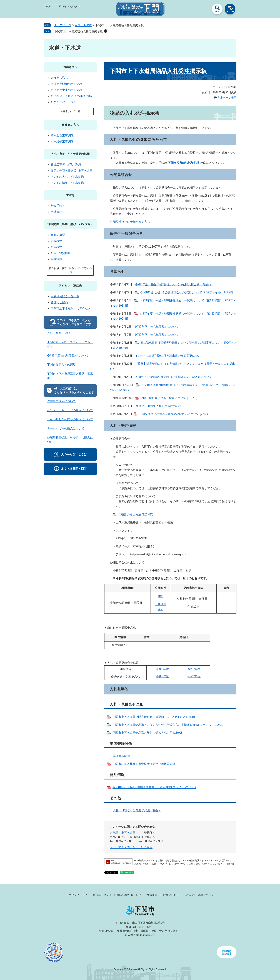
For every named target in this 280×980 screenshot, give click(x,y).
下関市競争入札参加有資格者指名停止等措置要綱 (144, 764)
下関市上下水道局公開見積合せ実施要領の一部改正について (174, 377)
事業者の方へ (70, 125)
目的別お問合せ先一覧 (65, 296)
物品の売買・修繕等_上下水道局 (72, 171)
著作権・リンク (102, 895)
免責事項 (152, 895)
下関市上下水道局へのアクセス (71, 308)
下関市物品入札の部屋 (61, 365)
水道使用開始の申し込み (66, 84)
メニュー (230, 10)
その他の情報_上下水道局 (67, 183)
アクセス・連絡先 (70, 286)
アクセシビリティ (77, 895)
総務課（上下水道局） (124, 833)
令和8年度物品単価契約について (68, 356)
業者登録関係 (121, 756)
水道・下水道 (83, 25)
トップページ (63, 25)
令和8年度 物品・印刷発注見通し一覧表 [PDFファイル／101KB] (154, 787)
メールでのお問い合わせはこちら (131, 847)
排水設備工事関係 (62, 142)
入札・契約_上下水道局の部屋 (70, 154)
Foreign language (68, 6)
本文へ (49, 6)
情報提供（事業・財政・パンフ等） (70, 224)
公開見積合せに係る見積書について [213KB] (169, 398)
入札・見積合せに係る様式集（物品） (137, 810)
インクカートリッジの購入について (70, 410)
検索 (217, 10)
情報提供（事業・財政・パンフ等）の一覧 (70, 270)
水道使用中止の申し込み (66, 90)
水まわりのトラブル (64, 102)
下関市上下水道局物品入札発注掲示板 (79, 31)
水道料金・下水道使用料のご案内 (72, 96)
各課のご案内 (59, 302)
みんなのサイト (204, 10)
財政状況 (56, 241)
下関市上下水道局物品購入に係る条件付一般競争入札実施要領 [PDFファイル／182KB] (168, 725)
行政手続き (58, 206)
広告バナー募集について (199, 895)
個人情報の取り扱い (129, 895)
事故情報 (56, 259)
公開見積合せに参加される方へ (130, 222)
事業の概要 (58, 235)
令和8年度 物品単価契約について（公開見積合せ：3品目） (174, 284)
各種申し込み (59, 78)
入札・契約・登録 (59, 333)
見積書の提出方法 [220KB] (135, 515)
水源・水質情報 (61, 253)
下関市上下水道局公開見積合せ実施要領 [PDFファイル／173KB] (154, 717)
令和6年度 (162, 669)
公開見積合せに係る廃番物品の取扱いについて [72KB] (174, 414)
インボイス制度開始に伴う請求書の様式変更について (169, 356)
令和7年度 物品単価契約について (157, 327)
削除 (106, 31)
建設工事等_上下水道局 (66, 165)
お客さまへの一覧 (70, 111)
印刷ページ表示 (227, 98)
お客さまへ (70, 67)
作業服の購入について (61, 401)
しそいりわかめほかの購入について (70, 419)
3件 (160, 596)
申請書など (58, 212)
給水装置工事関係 (62, 136)
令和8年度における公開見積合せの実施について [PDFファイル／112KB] (187, 292)
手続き (70, 195)
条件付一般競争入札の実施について (159, 406)
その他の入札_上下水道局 (67, 177)
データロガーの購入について (66, 428)
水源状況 (56, 247)
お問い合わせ (171, 895)
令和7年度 (194, 669)
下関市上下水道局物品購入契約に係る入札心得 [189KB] (148, 733)
